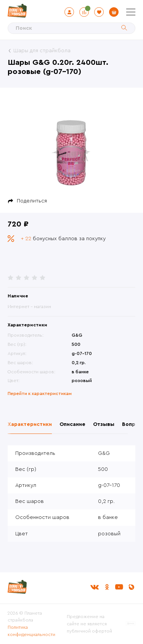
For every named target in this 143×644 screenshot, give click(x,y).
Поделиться (32, 201)
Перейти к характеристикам (40, 393)
